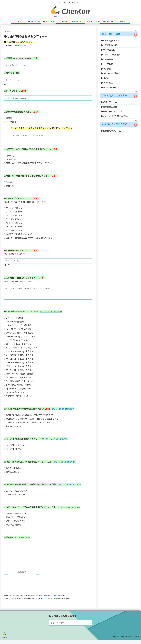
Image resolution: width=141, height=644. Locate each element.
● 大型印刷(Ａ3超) (109, 45)
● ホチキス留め (108, 50)
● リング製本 (107, 69)
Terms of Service (55, 600)
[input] (70, 627)
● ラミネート (107, 78)
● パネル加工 (107, 83)
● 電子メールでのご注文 (112, 111)
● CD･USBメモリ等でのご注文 (115, 116)
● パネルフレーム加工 (111, 87)
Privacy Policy (42, 600)
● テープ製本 (107, 64)
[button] (90, 627)
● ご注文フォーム (109, 102)
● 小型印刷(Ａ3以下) (110, 40)
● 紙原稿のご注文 (109, 107)
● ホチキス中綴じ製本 (111, 55)
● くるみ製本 (107, 59)
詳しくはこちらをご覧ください (51, 314)
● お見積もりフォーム (111, 131)
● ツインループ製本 (110, 73)
